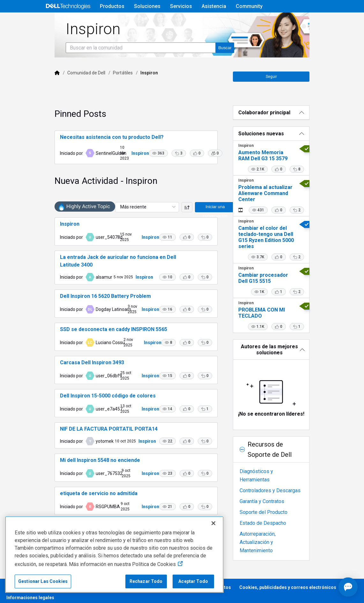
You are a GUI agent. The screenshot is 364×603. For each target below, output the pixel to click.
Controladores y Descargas (277, 495)
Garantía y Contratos (269, 506)
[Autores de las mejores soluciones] (284, 362)
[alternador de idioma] (320, 21)
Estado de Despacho (270, 528)
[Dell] (39, 91)
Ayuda (262, 21)
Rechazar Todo (146, 581)
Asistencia (214, 6)
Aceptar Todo (193, 581)
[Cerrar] (213, 523)
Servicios (181, 6)
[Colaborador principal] (284, 125)
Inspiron (137, 163)
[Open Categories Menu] (55, 21)
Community (249, 6)
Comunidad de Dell (68, 91)
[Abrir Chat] (319, 587)
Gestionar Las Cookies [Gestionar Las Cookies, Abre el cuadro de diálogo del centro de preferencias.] (43, 581)
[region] (114, 554)
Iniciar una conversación (201, 221)
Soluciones (147, 6)
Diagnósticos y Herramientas (279, 484)
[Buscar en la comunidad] (123, 66)
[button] (156, 166)
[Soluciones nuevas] (284, 146)
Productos (112, 6)
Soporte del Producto (271, 517)
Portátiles (105, 91)
